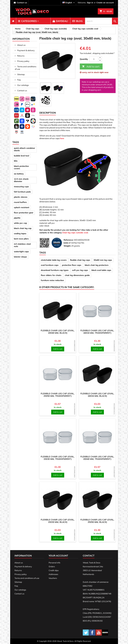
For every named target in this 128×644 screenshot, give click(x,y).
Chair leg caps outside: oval (75, 233)
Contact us (22, 90)
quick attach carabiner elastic (24, 149)
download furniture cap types (55, 270)
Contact (89, 556)
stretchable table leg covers (54, 260)
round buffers (20, 202)
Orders (52, 566)
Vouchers (53, 578)
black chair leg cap (23, 228)
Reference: (68, 240)
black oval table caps (101, 270)
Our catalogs (23, 85)
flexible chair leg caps (80, 260)
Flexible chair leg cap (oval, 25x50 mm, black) (97, 521)
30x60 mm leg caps (103, 260)
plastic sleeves (21, 197)
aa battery (19, 174)
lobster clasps (20, 257)
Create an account (105, 3)
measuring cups (21, 186)
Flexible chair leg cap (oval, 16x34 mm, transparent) (97, 332)
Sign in (90, 3)
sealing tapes (20, 233)
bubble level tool (21, 156)
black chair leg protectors (97, 265)
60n (16, 161)
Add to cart (91, 67)
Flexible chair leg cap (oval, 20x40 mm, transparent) (97, 458)
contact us (22, 3)
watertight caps (21, 251)
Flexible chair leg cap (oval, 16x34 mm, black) (97, 395)
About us (21, 45)
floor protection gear (24, 213)
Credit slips (54, 570)
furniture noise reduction (52, 280)
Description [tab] (48, 113)
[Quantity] (94, 59)
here (62, 138)
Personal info (54, 563)
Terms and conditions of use (26, 68)
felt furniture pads (22, 192)
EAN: (66, 243)
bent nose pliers (21, 239)
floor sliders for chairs (51, 275)
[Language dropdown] (69, 3)
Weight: (67, 246)
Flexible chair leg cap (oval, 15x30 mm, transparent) (58, 458)
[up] (100, 58)
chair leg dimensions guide (77, 275)
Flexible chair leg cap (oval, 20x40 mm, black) (58, 332)
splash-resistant (22, 207)
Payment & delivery (26, 50)
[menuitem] (13, 21)
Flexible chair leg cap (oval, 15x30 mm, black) (58, 521)
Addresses (53, 574)
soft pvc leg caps (80, 270)
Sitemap (21, 74)
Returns (21, 56)
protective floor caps (72, 265)
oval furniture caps (50, 265)
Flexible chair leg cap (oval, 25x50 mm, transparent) (58, 395)
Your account (58, 556)
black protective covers (21, 167)
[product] (58, 311)
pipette (17, 218)
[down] (100, 60)
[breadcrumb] (17, 29)
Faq (19, 80)
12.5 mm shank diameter (21, 180)
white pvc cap (20, 223)
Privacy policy (23, 61)
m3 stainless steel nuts (22, 245)
